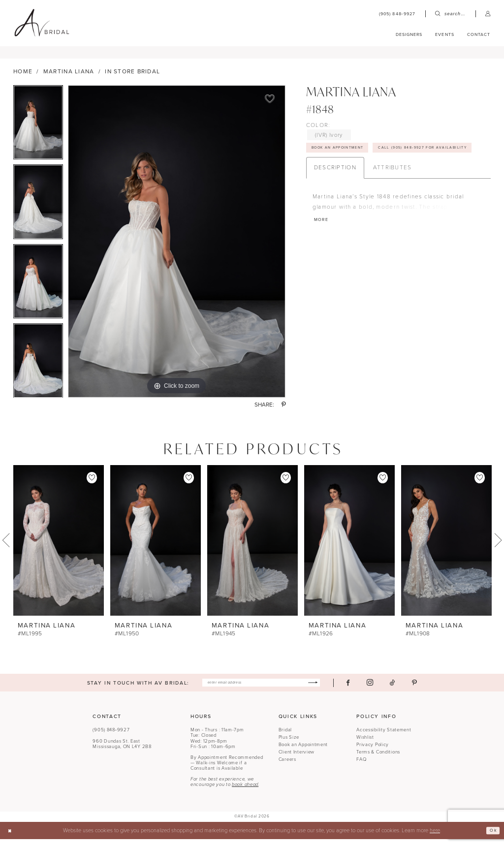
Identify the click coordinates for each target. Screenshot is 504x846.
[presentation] (59, 545)
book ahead (245, 791)
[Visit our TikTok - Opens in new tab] (409, 688)
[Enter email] (261, 689)
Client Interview (297, 759)
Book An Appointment (346, 155)
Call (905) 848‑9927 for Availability (368, 173)
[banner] (42, 23)
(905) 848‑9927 (111, 737)
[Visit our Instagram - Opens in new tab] (387, 689)
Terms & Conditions (378, 759)
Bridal (285, 737)
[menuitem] (397, 14)
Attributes (393, 194)
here (435, 837)
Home (23, 76)
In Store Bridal (132, 76)
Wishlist (365, 744)
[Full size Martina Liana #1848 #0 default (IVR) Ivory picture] (177, 246)
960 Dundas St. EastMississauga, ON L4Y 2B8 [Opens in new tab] (122, 750)
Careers (287, 766)
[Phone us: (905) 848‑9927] (397, 14)
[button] (488, 14)
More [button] (323, 249)
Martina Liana (69, 76)
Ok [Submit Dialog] (491, 837)
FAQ (361, 766)
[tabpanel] (38, 129)
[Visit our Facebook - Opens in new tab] (365, 688)
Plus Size (289, 744)
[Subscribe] (328, 689)
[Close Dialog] (11, 837)
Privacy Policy (373, 752)
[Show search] (450, 14)
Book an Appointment (303, 752)
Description (335, 194)
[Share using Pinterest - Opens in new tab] (283, 410)
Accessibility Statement (384, 737)
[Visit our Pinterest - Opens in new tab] (431, 688)
